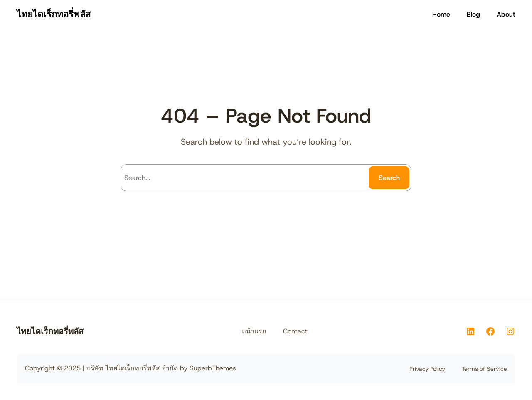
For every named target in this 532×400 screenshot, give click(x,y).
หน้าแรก (254, 331)
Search (389, 178)
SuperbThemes (213, 368)
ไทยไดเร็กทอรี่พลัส (54, 14)
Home (441, 14)
